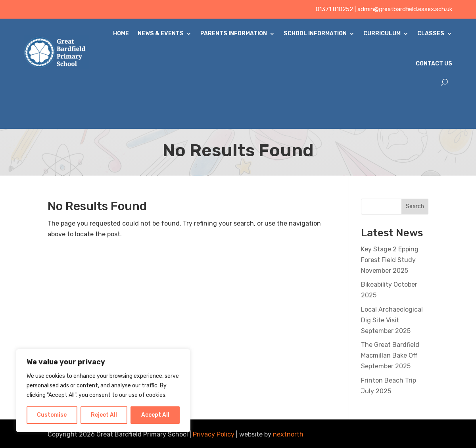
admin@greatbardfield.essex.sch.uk (405, 9)
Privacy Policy (214, 434)
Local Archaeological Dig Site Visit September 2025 (392, 320)
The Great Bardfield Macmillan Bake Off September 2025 (390, 355)
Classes (431, 34)
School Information (315, 34)
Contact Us (434, 64)
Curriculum (382, 34)
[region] (103, 391)
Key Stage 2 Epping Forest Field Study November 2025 (390, 260)
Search (415, 206)
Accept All (155, 415)
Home (121, 34)
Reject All (104, 415)
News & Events (161, 34)
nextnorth (288, 434)
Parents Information (234, 34)
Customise (52, 415)
